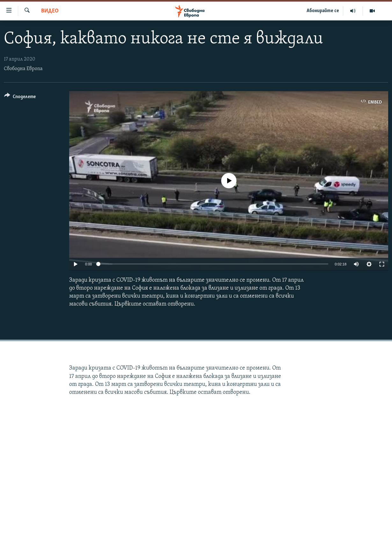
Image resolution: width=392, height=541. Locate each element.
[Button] (20, 98)
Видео (50, 11)
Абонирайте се (323, 11)
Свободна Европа (23, 69)
